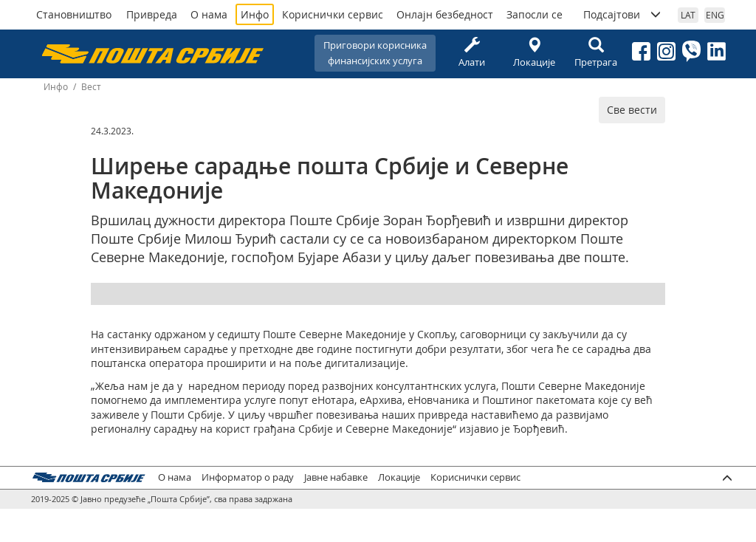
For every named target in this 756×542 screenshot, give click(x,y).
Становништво (74, 14)
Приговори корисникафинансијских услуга (375, 53)
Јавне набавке (336, 477)
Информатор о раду (248, 477)
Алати (472, 53)
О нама (209, 14)
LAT (688, 15)
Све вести (632, 110)
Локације (534, 53)
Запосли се (535, 14)
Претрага (596, 53)
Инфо (255, 14)
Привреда (152, 14)
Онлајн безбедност (445, 14)
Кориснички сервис (333, 14)
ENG (715, 15)
